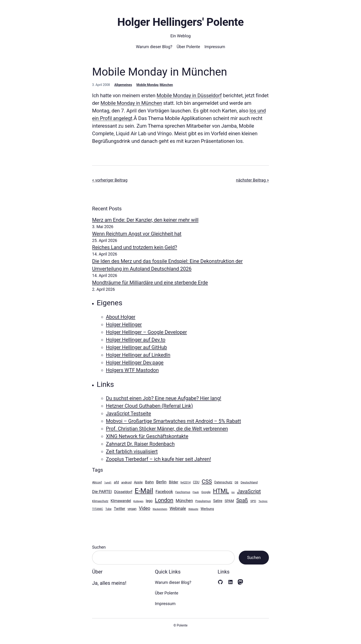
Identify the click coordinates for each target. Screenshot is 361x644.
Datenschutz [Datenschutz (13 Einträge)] (223, 482)
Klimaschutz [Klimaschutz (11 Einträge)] (100, 501)
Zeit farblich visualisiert (132, 451)
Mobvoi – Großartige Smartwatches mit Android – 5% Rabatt (173, 421)
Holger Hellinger (124, 325)
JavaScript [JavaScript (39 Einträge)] (249, 491)
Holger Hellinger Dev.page (135, 363)
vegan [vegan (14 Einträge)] (132, 509)
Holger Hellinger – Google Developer (146, 332)
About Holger (121, 317)
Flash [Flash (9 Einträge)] (196, 492)
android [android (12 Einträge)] (127, 482)
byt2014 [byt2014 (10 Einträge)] (185, 482)
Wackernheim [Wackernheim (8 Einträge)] (160, 509)
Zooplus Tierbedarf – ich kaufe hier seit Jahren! (158, 459)
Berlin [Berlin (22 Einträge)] (161, 482)
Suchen (99, 547)
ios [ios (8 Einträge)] (233, 492)
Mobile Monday (147, 85)
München (166, 85)
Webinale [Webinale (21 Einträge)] (178, 509)
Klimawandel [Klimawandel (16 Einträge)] (121, 501)
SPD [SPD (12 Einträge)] (253, 501)
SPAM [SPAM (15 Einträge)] (229, 501)
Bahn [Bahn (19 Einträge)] (149, 482)
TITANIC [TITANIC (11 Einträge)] (98, 509)
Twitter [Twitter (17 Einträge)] (120, 509)
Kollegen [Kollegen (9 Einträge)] (138, 501)
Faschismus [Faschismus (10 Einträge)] (183, 492)
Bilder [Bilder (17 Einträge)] (173, 482)
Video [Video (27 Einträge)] (144, 508)
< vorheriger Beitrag (110, 180)
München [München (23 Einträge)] (184, 501)
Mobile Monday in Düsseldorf (189, 96)
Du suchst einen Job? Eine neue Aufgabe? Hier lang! (164, 398)
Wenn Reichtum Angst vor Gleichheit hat (137, 234)
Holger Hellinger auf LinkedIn (138, 355)
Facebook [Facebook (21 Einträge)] (164, 492)
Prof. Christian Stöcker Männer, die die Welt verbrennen (167, 429)
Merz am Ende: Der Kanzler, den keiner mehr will (145, 220)
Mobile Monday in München (131, 103)
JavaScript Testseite (128, 413)
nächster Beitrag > (252, 180)
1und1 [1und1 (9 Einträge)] (108, 482)
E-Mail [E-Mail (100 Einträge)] (144, 491)
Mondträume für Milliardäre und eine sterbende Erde (150, 283)
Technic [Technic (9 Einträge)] (263, 501)
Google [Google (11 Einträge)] (206, 492)
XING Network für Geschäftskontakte (147, 436)
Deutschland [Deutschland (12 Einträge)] (249, 482)
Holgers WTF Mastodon (132, 370)
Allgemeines (123, 85)
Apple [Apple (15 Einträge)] (138, 482)
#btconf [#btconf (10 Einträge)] (97, 482)
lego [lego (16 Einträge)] (149, 501)
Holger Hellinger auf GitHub (136, 347)
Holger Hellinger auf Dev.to (136, 340)
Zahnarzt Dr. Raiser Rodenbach (140, 444)
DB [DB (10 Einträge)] (236, 482)
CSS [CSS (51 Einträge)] (207, 481)
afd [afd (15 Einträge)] (116, 482)
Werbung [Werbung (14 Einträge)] (207, 509)
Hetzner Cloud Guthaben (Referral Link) (149, 406)
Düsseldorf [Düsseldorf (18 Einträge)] (123, 492)
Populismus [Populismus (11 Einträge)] (203, 501)
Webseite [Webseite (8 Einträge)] (193, 509)
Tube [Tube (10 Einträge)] (108, 509)
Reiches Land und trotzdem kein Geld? (135, 247)
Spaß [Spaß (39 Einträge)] (242, 500)
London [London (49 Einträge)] (164, 500)
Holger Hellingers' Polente (180, 22)
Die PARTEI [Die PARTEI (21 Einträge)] (102, 492)
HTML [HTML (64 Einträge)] (221, 491)
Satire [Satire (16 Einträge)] (218, 501)
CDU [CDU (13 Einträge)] (196, 482)
